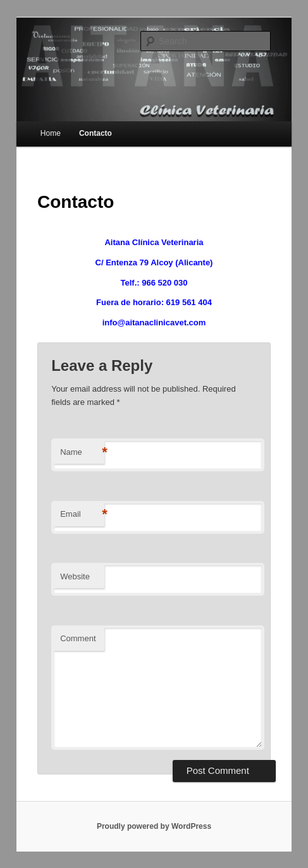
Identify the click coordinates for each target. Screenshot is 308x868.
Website (75, 576)
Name (82, 453)
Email (82, 515)
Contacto (95, 133)
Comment (78, 638)
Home (51, 133)
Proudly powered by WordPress (154, 826)
